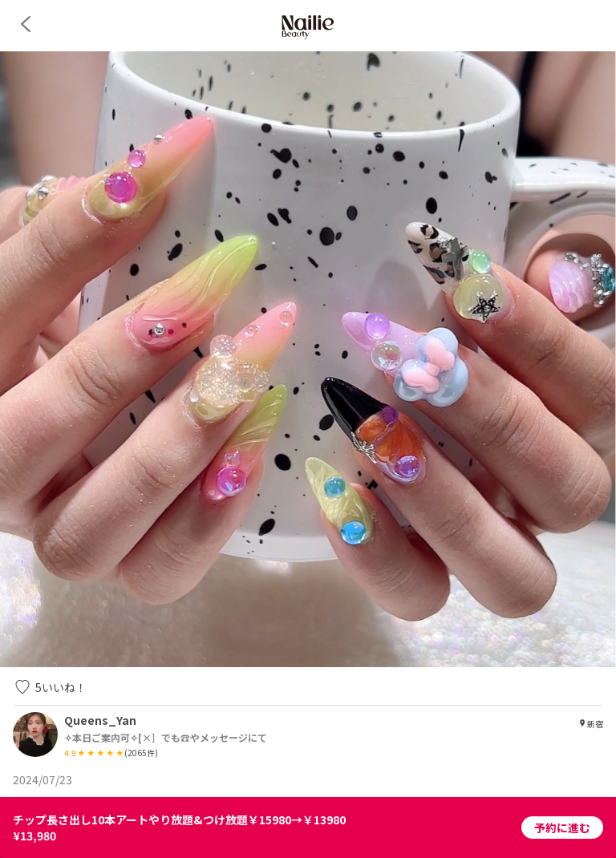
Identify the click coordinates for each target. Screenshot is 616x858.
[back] (26, 24)
